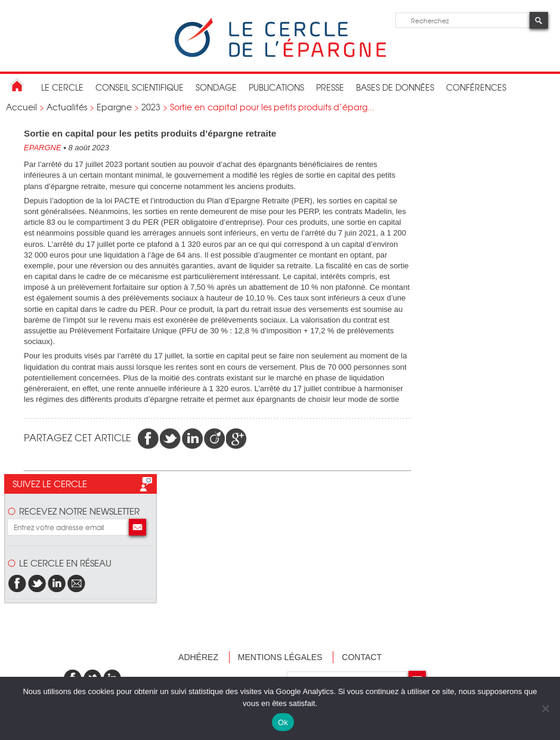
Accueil (21, 107)
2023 (151, 107)
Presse (330, 87)
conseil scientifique (140, 87)
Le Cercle (62, 87)
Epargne (114, 107)
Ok (283, 722)
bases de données (395, 87)
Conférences (476, 87)
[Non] (545, 708)
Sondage (216, 87)
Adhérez (198, 657)
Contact (362, 657)
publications (276, 87)
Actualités (67, 107)
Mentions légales (280, 657)
